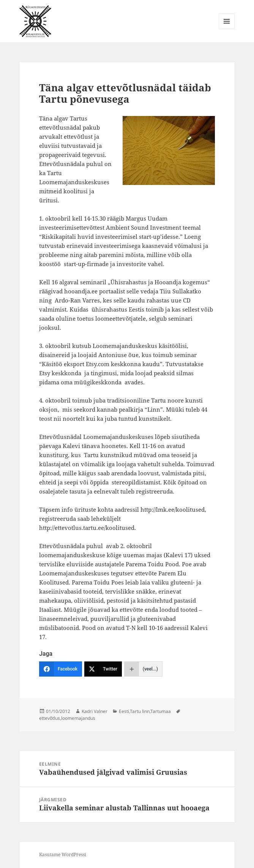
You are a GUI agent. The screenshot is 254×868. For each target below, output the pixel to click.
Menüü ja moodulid (227, 29)
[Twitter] (103, 669)
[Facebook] (61, 669)
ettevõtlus (50, 718)
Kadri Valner (95, 711)
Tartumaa (161, 711)
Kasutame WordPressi (63, 855)
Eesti (124, 711)
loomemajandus (78, 718)
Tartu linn (140, 711)
